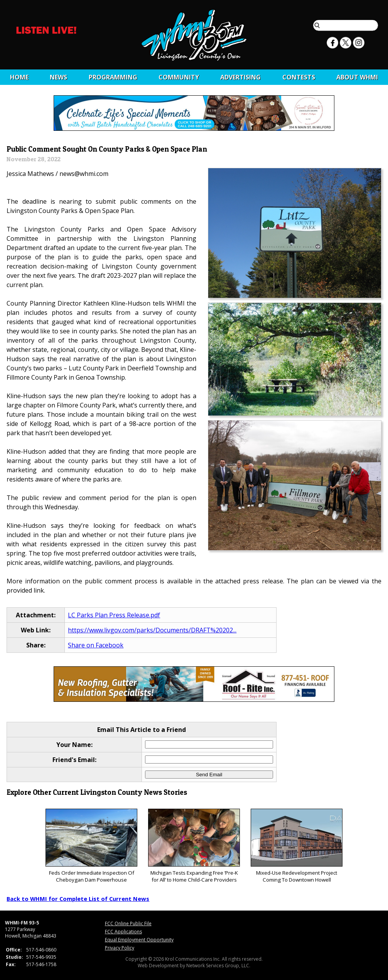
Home (19, 77)
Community (179, 77)
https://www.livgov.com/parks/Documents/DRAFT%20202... (152, 630)
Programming (113, 77)
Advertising (240, 77)
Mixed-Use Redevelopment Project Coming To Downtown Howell (296, 846)
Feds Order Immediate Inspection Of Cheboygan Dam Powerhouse (91, 846)
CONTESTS (299, 77)
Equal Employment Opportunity (139, 940)
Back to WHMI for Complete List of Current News (78, 899)
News (58, 77)
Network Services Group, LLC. (218, 966)
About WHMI (357, 77)
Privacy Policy (120, 948)
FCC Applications (123, 932)
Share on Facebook (96, 645)
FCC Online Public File (128, 923)
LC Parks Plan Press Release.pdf (114, 615)
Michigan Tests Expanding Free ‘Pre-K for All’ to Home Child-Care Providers (194, 846)
